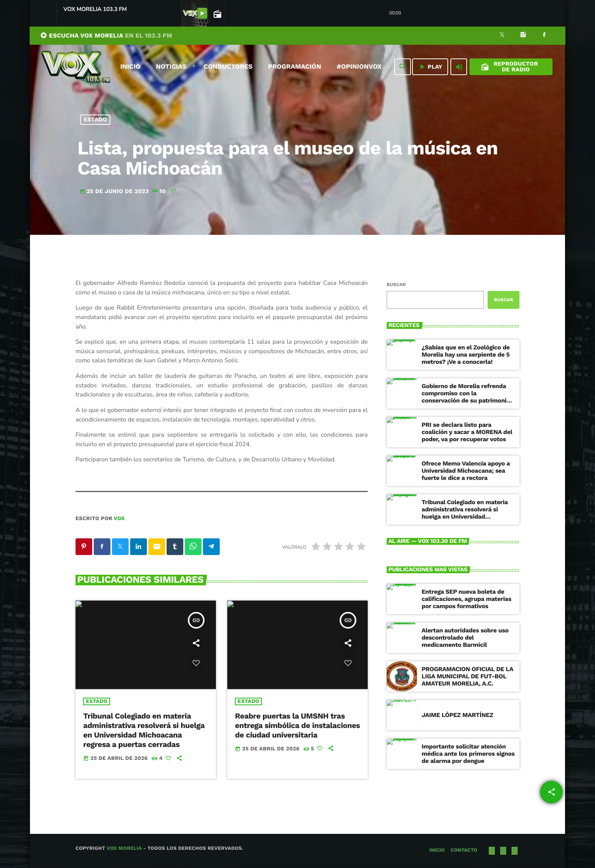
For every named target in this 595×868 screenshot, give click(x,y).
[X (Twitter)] (502, 36)
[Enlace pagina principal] (76, 67)
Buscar (396, 285)
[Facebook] (544, 36)
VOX (119, 519)
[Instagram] (523, 36)
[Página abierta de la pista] (217, 14)
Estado (95, 120)
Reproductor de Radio (509, 67)
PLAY (430, 67)
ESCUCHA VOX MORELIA (106, 35)
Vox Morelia (124, 849)
